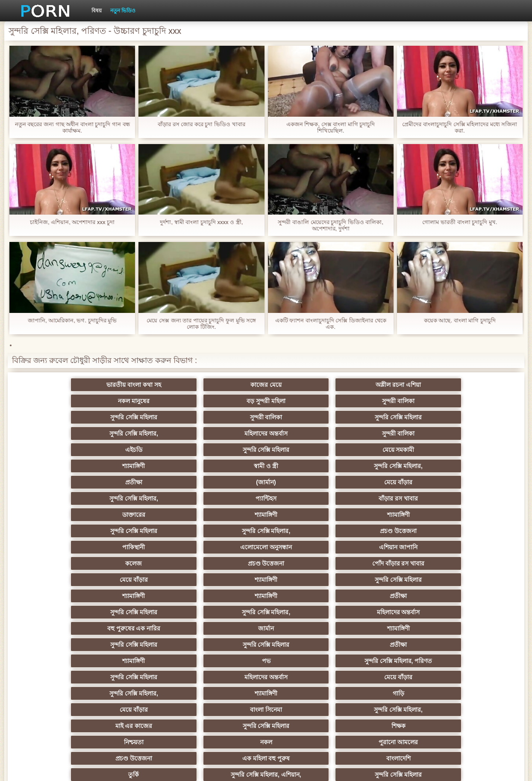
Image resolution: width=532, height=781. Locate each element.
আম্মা (308, 596)
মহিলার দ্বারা (475, 645)
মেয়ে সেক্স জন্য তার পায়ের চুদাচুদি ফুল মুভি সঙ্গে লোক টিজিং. (201, 324)
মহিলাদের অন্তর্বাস (392, 401)
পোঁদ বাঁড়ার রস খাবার (475, 466)
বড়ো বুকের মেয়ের (224, 596)
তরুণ (475, 628)
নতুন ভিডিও (123, 11)
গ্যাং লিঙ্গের (57, 596)
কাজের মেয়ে (140, 385)
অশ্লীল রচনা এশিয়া (224, 385)
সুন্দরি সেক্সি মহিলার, (308, 401)
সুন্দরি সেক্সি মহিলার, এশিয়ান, (140, 580)
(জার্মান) (140, 433)
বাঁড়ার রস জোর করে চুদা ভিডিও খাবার (201, 124)
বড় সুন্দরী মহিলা (392, 385)
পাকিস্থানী (57, 466)
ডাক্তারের (57, 450)
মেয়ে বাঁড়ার (224, 433)
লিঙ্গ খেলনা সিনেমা (308, 677)
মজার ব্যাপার (140, 596)
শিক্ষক (475, 547)
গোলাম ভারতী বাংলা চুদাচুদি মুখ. (460, 222)
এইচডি (57, 417)
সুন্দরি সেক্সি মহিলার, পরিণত (475, 515)
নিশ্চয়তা (57, 563)
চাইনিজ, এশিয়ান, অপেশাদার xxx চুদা (72, 222)
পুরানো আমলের (224, 563)
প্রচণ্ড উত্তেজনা (475, 450)
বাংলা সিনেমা (140, 547)
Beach (224, 693)
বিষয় (97, 11)
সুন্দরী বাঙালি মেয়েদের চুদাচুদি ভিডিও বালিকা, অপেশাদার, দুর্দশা (331, 225)
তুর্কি (57, 580)
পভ (391, 515)
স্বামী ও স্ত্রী (392, 417)
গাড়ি (475, 531)
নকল (141, 563)
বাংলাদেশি (475, 563)
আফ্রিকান (140, 693)
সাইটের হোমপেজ (421, 768)
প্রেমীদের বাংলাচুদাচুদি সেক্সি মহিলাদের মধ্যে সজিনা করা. (460, 127)
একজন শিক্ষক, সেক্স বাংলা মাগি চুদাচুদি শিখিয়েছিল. (331, 127)
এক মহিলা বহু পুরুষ (391, 563)
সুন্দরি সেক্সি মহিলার (57, 401)
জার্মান (392, 498)
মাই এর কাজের (308, 547)
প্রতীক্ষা (57, 433)
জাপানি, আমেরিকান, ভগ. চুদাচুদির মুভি (72, 320)
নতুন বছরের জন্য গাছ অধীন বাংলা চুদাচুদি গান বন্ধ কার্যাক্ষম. (72, 127)
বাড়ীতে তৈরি (391, 596)
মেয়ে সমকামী (224, 417)
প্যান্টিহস (392, 433)
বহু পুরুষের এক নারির (308, 498)
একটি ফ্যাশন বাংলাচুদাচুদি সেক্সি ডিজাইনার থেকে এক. (331, 324)
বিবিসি (224, 612)
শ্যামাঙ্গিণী (308, 417)
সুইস (392, 645)
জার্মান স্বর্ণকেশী (391, 628)
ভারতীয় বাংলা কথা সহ (57, 385)
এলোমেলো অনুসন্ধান (140, 466)
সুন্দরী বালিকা (475, 385)
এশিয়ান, (57, 677)
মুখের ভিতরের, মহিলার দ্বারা (224, 677)
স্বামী (475, 693)
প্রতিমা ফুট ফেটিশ (392, 580)
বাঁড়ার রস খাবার (475, 433)
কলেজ (308, 466)
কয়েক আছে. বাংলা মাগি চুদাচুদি (460, 320)
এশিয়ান (308, 580)
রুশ (140, 677)
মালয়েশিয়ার (57, 661)
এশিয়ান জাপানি (224, 466)
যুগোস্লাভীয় (224, 661)
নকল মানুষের (308, 385)
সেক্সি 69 (475, 661)
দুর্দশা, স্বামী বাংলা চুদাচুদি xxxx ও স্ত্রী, (201, 222)
